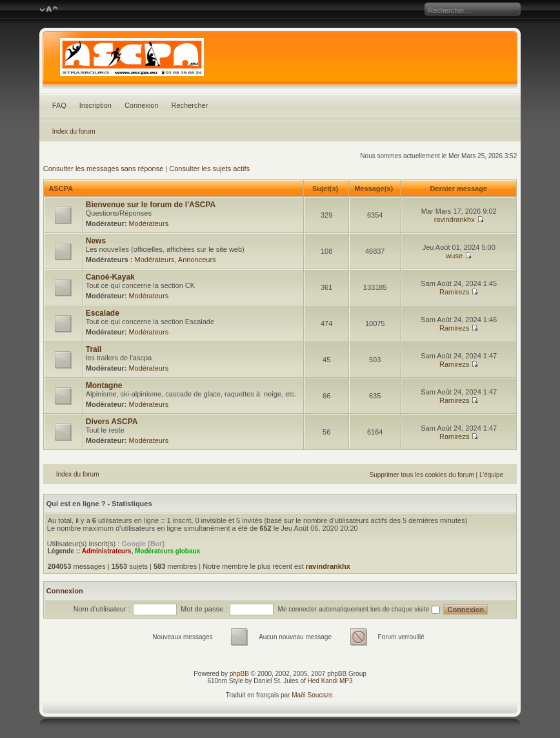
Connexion (142, 105)
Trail (94, 349)
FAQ (59, 105)
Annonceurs (197, 260)
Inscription (95, 105)
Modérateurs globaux (167, 551)
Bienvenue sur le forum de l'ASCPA (151, 205)
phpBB (239, 674)
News (96, 241)
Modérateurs (148, 223)
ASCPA (60, 189)
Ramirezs (454, 292)
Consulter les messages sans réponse (103, 169)
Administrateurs (107, 551)
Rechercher (190, 105)
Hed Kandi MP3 (330, 681)
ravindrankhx (455, 220)
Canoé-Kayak (110, 277)
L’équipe (491, 475)
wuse (454, 256)
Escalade (103, 313)
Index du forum (74, 131)
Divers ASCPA (112, 422)
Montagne (104, 385)
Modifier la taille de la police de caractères (49, 10)
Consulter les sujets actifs (209, 169)
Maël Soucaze (312, 695)
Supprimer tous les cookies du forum (422, 475)
